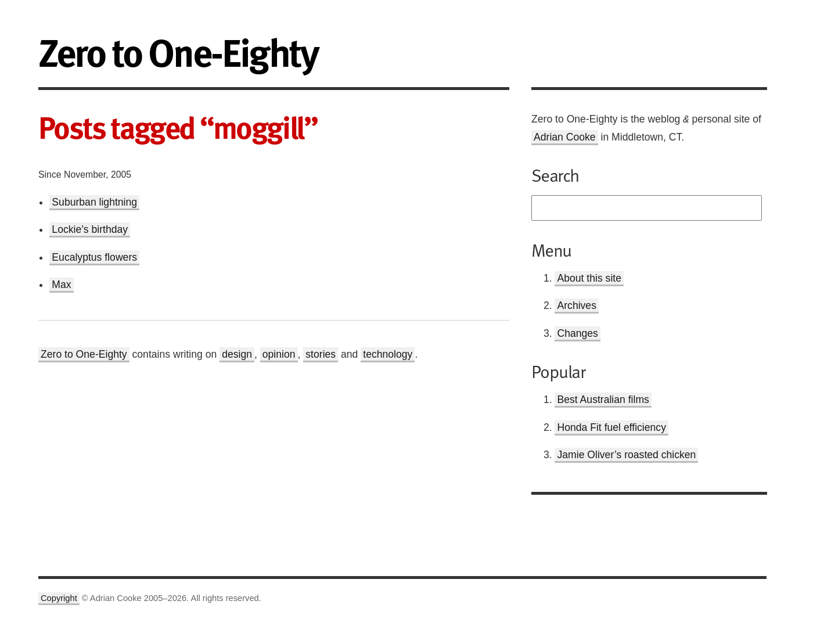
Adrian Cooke (565, 137)
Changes (577, 333)
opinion (279, 354)
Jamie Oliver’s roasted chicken (626, 455)
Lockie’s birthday (90, 229)
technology (388, 354)
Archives (576, 305)
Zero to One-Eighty (84, 354)
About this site (589, 278)
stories (321, 354)
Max (61, 285)
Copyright (59, 598)
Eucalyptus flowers (94, 257)
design (237, 354)
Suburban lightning (94, 202)
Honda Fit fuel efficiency (611, 427)
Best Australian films (603, 400)
